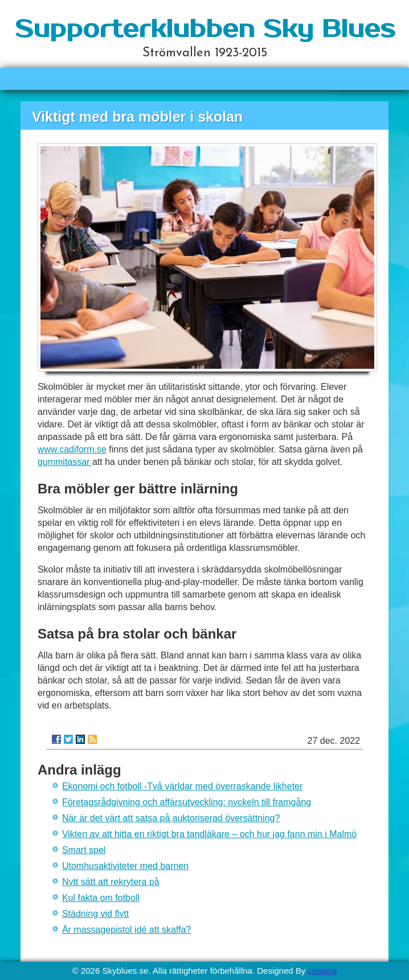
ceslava (322, 971)
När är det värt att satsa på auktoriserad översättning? (171, 818)
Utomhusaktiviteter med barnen (125, 866)
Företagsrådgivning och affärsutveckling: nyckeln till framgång (187, 802)
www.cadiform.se (72, 449)
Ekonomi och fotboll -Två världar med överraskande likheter (182, 786)
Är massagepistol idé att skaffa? (127, 930)
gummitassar (65, 462)
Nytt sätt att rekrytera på (111, 882)
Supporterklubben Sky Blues (205, 29)
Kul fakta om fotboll (101, 898)
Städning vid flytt (95, 914)
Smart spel (84, 850)
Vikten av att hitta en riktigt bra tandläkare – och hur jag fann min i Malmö (209, 834)
